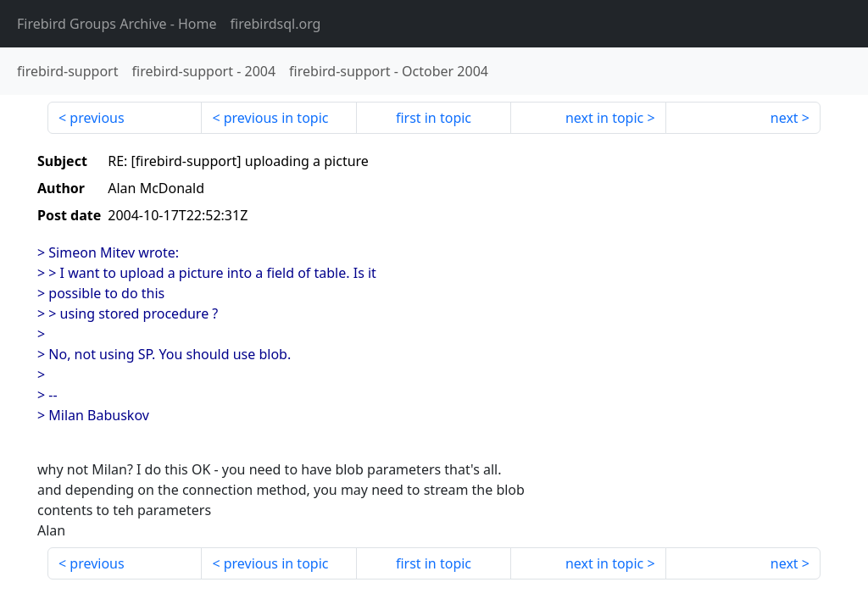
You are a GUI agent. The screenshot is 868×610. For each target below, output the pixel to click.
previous (97, 118)
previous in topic (276, 118)
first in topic (434, 118)
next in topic (604, 118)
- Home (117, 24)
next (785, 118)
